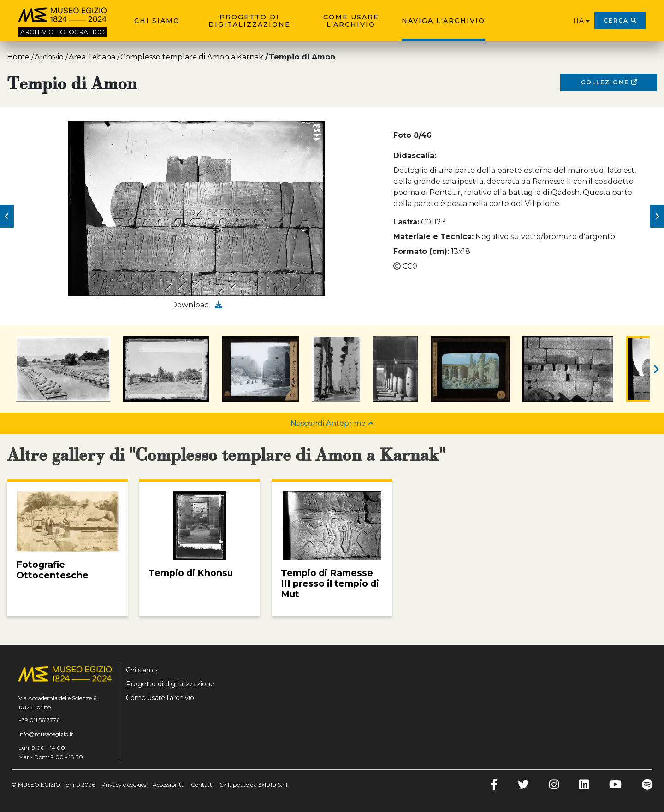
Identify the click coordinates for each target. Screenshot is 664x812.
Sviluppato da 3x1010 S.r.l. (254, 785)
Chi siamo (157, 21)
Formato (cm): (421, 251)
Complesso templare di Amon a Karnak (192, 57)
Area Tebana (92, 57)
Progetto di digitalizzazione (249, 21)
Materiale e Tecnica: (433, 237)
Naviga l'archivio (443, 21)
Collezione (609, 82)
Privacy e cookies (124, 785)
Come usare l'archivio (351, 21)
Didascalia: (415, 156)
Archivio (49, 57)
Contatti (202, 785)
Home (18, 57)
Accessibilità (169, 785)
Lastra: (406, 222)
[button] (7, 216)
